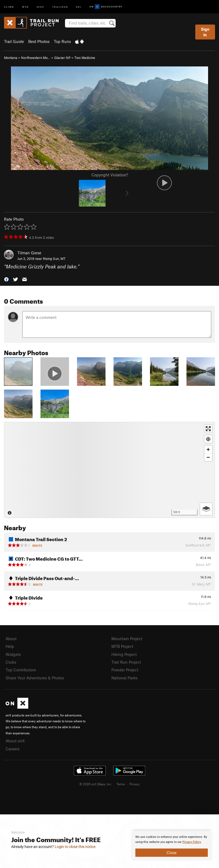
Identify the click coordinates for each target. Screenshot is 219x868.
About (11, 639)
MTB (25, 7)
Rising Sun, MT (54, 259)
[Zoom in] (208, 449)
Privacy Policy (192, 842)
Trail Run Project (126, 662)
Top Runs (62, 41)
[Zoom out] (208, 457)
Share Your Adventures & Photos (35, 678)
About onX (15, 741)
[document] (172, 846)
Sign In (205, 32)
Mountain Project (127, 639)
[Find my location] (208, 439)
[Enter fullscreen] (208, 429)
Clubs (11, 662)
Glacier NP (62, 58)
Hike (40, 7)
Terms (121, 784)
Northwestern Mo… (36, 58)
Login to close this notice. (76, 847)
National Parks (124, 678)
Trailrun (60, 7)
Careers (13, 749)
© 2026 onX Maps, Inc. (96, 784)
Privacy (135, 784)
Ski (79, 7)
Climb (9, 7)
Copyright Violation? (110, 175)
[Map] (109, 470)
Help (10, 646)
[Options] (206, 509)
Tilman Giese (29, 253)
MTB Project (122, 646)
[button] (6, 279)
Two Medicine (85, 58)
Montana (11, 58)
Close (172, 853)
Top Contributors (21, 670)
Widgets (13, 654)
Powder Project (125, 670)
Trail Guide (14, 41)
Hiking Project (124, 654)
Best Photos (39, 41)
